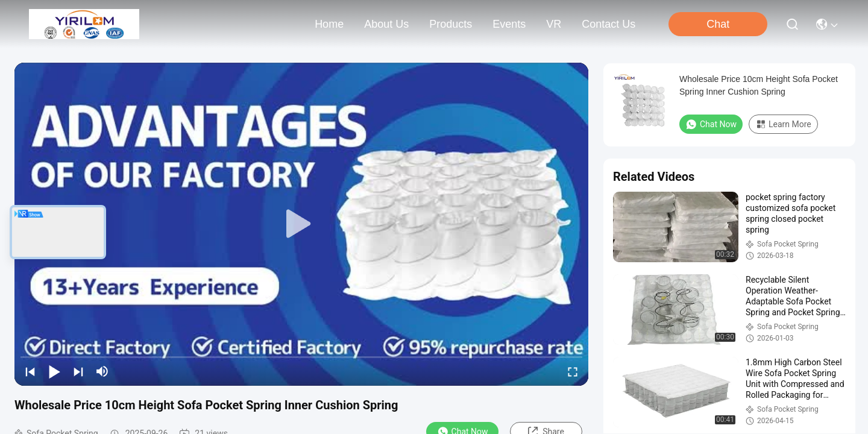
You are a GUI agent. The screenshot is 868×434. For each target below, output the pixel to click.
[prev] (30, 371)
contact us (609, 24)
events (509, 24)
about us (386, 24)
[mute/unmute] (102, 371)
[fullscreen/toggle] (573, 371)
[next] (78, 371)
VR (554, 24)
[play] (301, 224)
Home (329, 24)
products (451, 24)
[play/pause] (54, 371)
